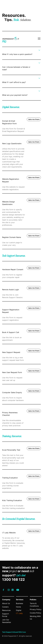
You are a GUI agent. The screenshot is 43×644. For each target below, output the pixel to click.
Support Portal (6, 615)
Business (20, 603)
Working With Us (35, 618)
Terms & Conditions (34, 605)
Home (18, 607)
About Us (6, 603)
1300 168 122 (13, 580)
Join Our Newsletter (7, 621)
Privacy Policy (36, 609)
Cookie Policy (35, 613)
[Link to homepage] (11, 39)
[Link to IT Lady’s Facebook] (3, 590)
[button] (39, 39)
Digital (19, 610)
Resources (6, 610)
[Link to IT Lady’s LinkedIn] (13, 590)
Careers (5, 607)
